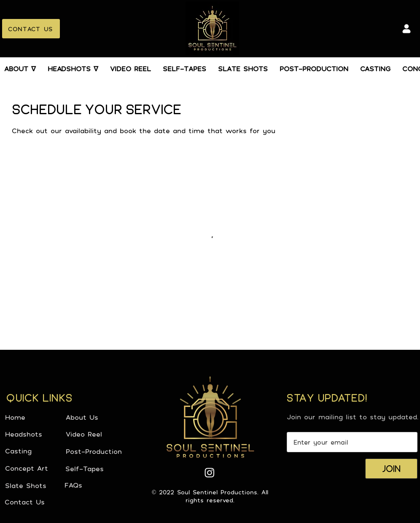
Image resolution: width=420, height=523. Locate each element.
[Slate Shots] (35, 485)
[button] (20, 69)
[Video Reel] (96, 434)
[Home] (35, 417)
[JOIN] (391, 469)
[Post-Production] (96, 451)
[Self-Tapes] (95, 469)
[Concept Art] (35, 468)
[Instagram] (210, 472)
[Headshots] (35, 434)
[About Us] (96, 417)
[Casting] (35, 451)
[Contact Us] (35, 502)
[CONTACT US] (31, 29)
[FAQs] (94, 485)
